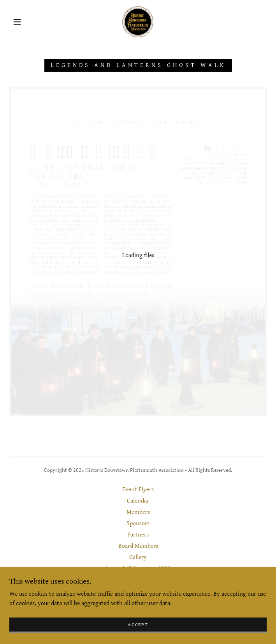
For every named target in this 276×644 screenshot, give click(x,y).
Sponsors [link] (138, 523)
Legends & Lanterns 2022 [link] (138, 569)
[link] (138, 22)
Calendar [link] (138, 501)
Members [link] (138, 512)
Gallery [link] (138, 557)
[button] (22, 22)
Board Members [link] (138, 546)
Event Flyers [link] (138, 490)
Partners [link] (138, 535)
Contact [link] (138, 580)
